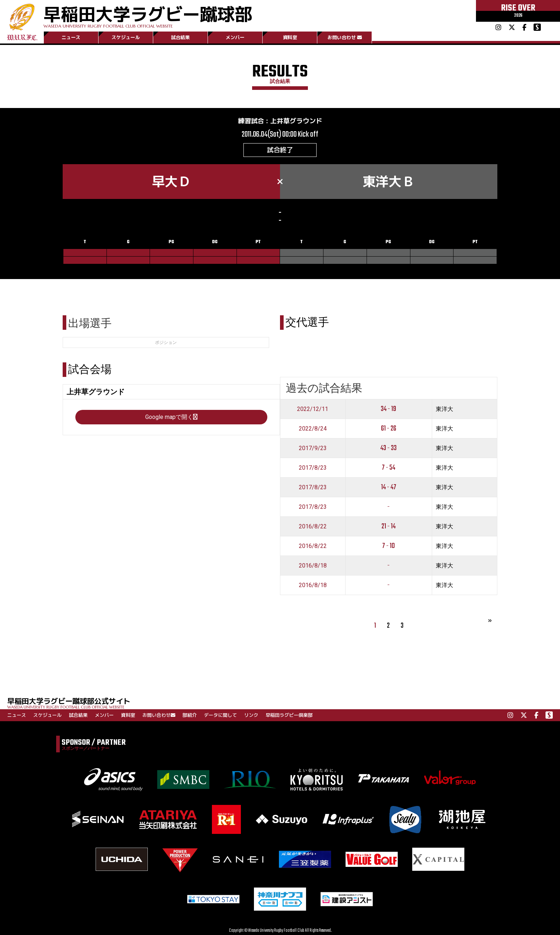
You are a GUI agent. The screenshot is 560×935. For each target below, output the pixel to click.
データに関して (220, 715)
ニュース (71, 37)
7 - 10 (388, 546)
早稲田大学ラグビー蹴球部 (148, 15)
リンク (251, 715)
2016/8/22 (313, 526)
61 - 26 (389, 429)
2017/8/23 (313, 468)
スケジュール (126, 37)
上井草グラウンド (296, 121)
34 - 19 (388, 409)
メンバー (235, 37)
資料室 (290, 37)
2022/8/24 (313, 429)
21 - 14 (388, 526)
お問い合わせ (345, 37)
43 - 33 (388, 448)
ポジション (166, 342)
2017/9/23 (313, 448)
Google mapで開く (171, 417)
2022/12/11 (313, 409)
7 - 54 (388, 468)
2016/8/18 (313, 566)
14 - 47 (389, 487)
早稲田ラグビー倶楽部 (289, 715)
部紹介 (190, 715)
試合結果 (180, 37)
